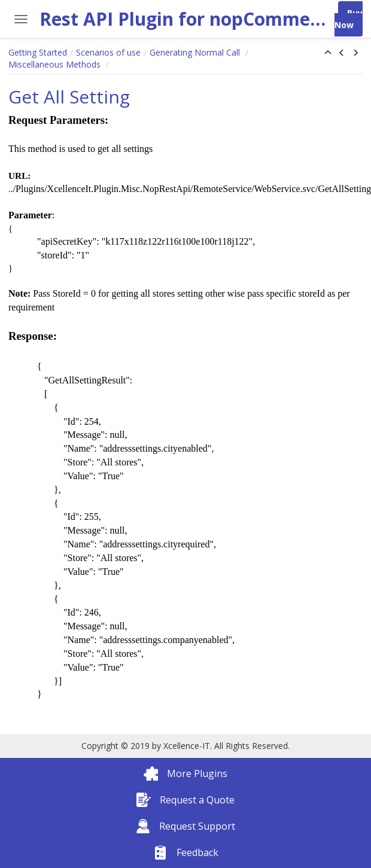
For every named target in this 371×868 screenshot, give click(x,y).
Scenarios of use (108, 52)
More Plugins (185, 773)
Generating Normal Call (196, 52)
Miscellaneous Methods (56, 64)
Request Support (185, 826)
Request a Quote (185, 800)
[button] (328, 53)
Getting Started (38, 52)
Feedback (186, 852)
